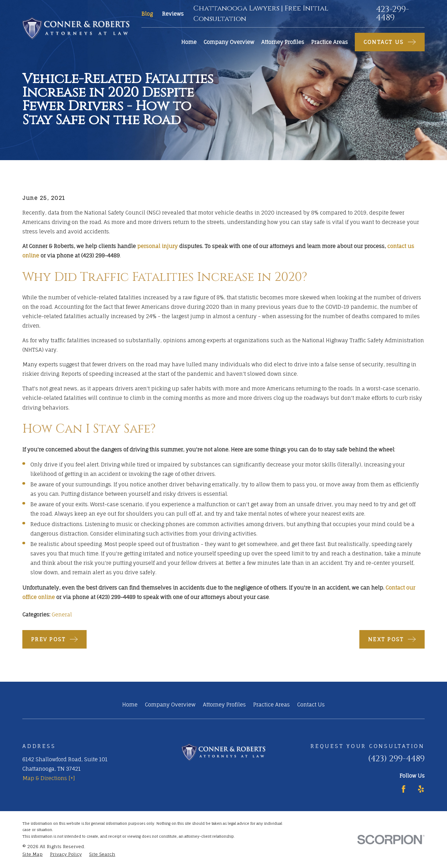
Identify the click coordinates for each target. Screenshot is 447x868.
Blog (147, 14)
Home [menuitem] (189, 42)
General (62, 615)
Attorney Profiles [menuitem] (283, 42)
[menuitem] (32, 855)
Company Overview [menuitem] (229, 42)
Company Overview (170, 705)
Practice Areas (272, 705)
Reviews (173, 14)
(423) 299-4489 (396, 759)
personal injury (157, 246)
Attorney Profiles (224, 705)
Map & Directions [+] (49, 778)
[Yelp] (421, 789)
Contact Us (311, 705)
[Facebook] (404, 789)
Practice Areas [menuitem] (329, 42)
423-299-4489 (393, 14)
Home (130, 705)
